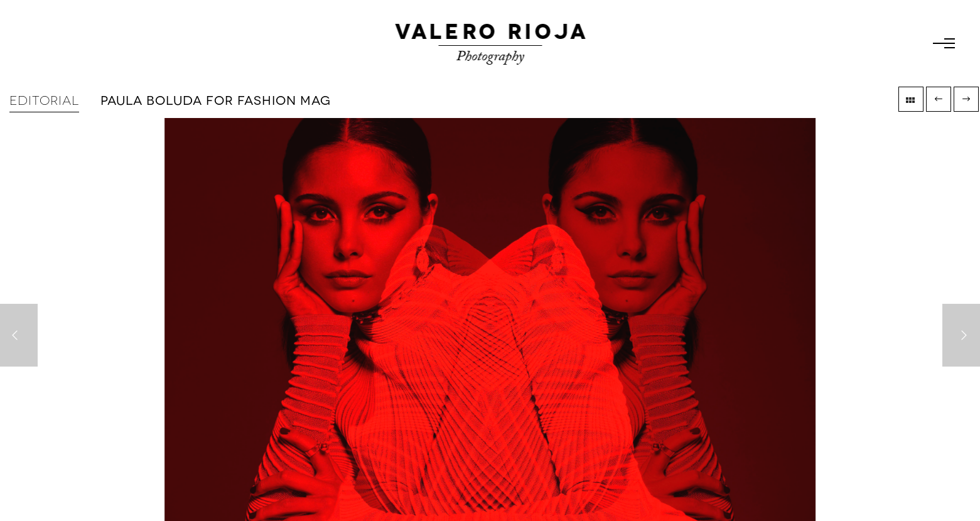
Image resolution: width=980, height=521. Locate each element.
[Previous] (19, 335)
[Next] (961, 335)
